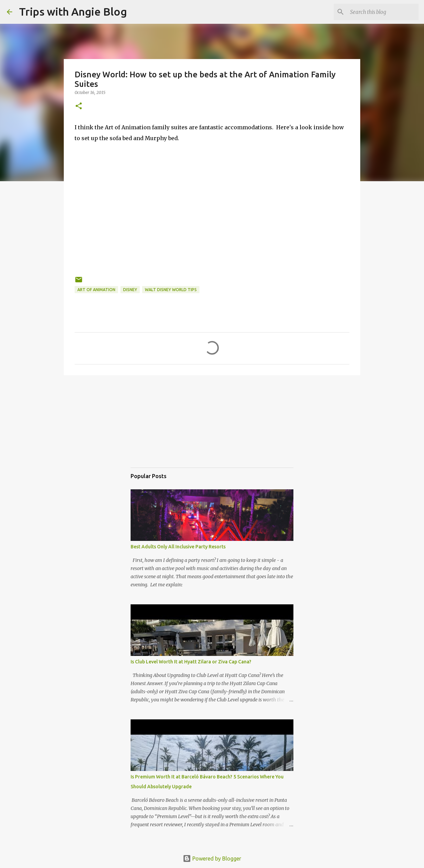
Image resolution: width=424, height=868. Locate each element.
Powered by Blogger (212, 858)
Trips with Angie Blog (73, 12)
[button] (79, 106)
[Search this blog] (383, 12)
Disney (130, 290)
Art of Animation (96, 290)
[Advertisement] (165, 428)
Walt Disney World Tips (171, 290)
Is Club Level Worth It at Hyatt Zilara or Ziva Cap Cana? (191, 662)
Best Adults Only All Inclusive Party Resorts (178, 547)
